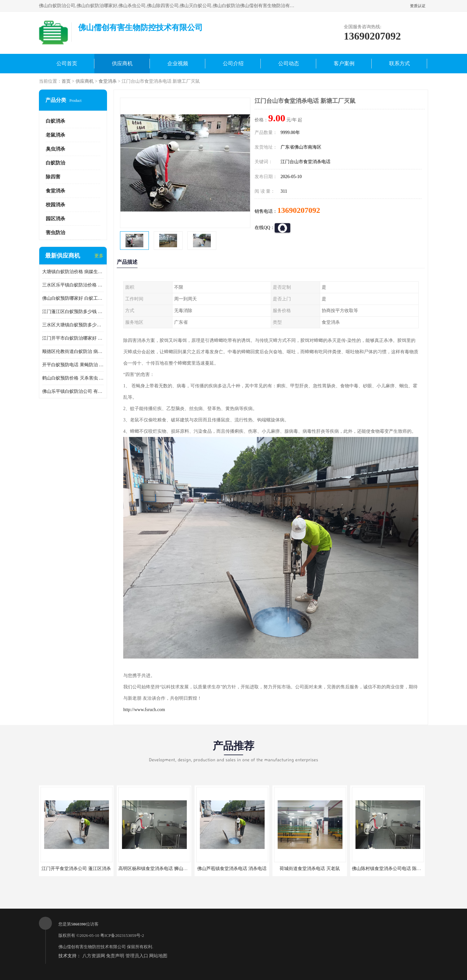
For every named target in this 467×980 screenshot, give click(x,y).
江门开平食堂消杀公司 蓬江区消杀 (76, 869)
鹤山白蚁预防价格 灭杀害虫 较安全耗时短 (73, 378)
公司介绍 (233, 63)
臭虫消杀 (55, 149)
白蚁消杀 (55, 121)
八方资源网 (94, 956)
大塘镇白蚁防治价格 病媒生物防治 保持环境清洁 (73, 272)
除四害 (53, 177)
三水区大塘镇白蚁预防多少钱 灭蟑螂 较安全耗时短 (73, 325)
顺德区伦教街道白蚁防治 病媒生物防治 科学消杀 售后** (73, 351)
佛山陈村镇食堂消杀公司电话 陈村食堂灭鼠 (396, 869)
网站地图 (158, 956)
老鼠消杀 (55, 135)
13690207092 (299, 210)
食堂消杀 (108, 81)
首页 (66, 81)
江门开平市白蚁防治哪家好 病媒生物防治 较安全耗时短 (73, 338)
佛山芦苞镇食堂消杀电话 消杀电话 (232, 869)
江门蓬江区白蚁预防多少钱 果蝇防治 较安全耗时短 (73, 312)
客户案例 (344, 63)
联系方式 (400, 63)
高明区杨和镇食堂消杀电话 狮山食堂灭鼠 (160, 869)
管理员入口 (137, 956)
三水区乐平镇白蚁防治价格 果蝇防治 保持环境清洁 (73, 285)
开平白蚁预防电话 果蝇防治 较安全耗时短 (73, 365)
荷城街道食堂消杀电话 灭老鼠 (310, 869)
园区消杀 (55, 219)
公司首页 (67, 63)
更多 (99, 256)
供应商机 (122, 63)
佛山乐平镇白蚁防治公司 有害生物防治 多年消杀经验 (73, 391)
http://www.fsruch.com (144, 710)
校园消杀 (55, 205)
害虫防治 (55, 233)
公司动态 (289, 63)
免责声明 (115, 956)
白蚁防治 (55, 163)
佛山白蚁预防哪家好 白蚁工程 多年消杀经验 (73, 298)
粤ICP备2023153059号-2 (122, 935)
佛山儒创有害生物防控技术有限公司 (92, 947)
